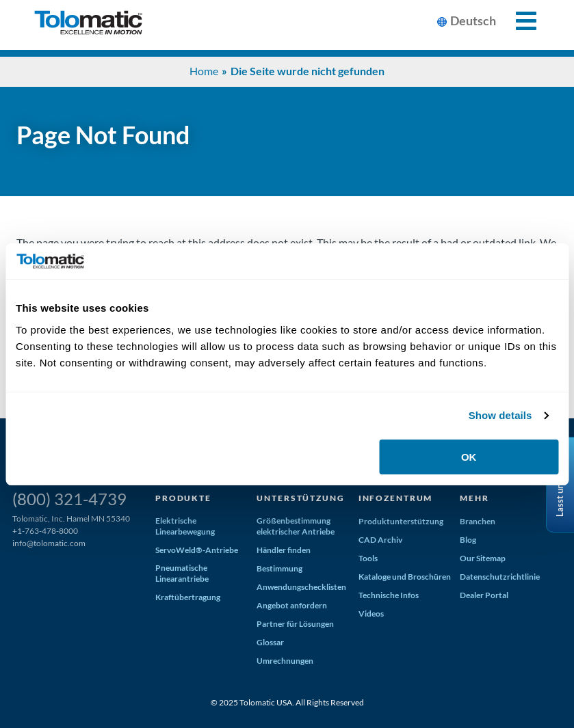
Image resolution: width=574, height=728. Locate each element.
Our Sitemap (483, 558)
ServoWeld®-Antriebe (197, 550)
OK (469, 457)
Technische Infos (389, 595)
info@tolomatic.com (49, 543)
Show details (500, 415)
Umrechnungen (285, 661)
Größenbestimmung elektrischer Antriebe (296, 526)
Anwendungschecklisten (301, 587)
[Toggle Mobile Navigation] (518, 21)
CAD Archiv (380, 540)
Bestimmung (279, 568)
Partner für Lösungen (295, 624)
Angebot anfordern (292, 605)
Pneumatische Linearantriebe (182, 573)
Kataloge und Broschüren (405, 577)
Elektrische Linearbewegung (185, 526)
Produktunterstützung (401, 521)
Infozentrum (395, 498)
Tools (368, 558)
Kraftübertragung (188, 597)
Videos (371, 614)
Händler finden (284, 550)
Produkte (183, 498)
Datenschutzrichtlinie (500, 577)
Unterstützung (300, 498)
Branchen (478, 521)
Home (204, 71)
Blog (468, 540)
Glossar (270, 642)
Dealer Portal (484, 595)
